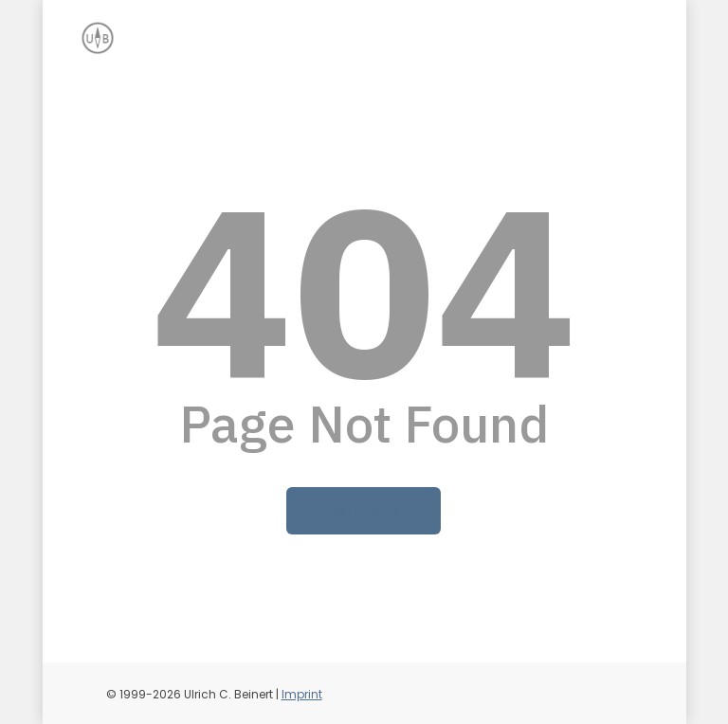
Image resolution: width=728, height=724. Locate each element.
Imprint (302, 694)
